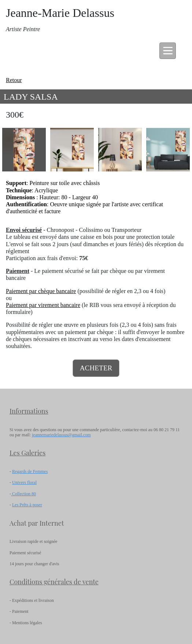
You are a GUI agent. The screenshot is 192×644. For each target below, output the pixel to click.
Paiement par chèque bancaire (41, 291)
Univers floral (24, 482)
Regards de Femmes (30, 471)
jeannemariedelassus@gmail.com (61, 435)
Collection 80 (23, 494)
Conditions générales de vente (54, 582)
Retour (14, 80)
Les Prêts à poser (27, 505)
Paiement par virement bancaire (43, 305)
